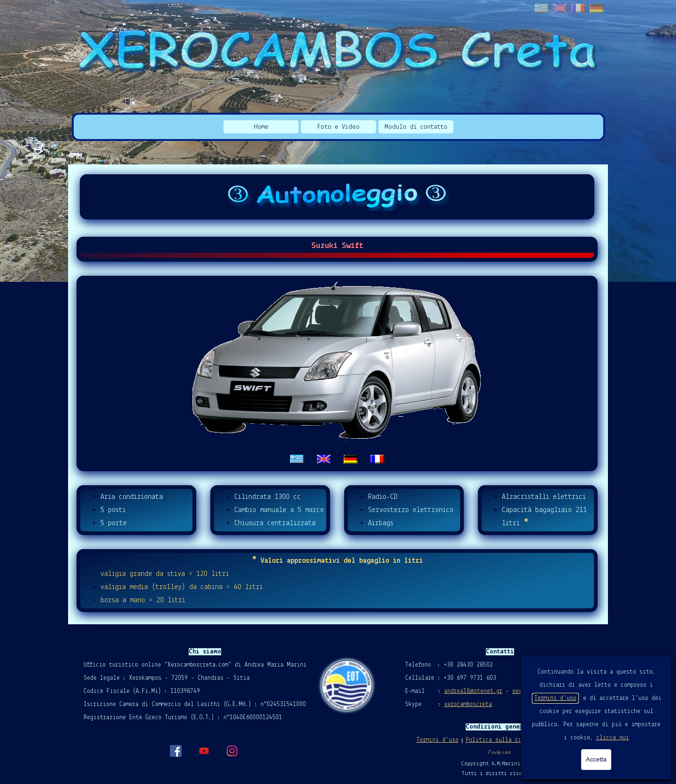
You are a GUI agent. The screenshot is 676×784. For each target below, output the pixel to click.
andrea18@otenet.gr (473, 691)
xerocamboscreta (468, 704)
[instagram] (232, 751)
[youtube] (204, 751)
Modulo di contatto (416, 127)
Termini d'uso (555, 698)
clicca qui (613, 738)
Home (261, 127)
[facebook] (176, 751)
